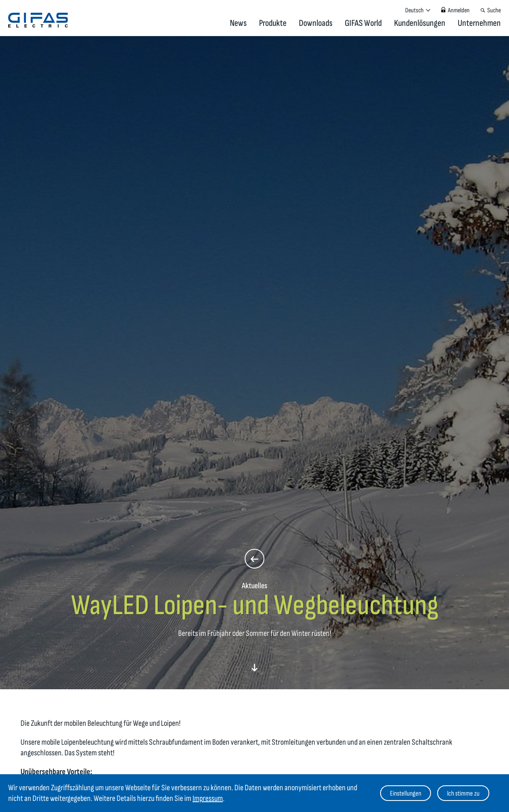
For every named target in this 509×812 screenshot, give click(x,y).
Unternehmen (479, 23)
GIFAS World (363, 23)
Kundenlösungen (420, 23)
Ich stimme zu (463, 794)
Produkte (273, 23)
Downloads (316, 23)
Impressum (208, 798)
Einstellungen (406, 794)
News (238, 23)
